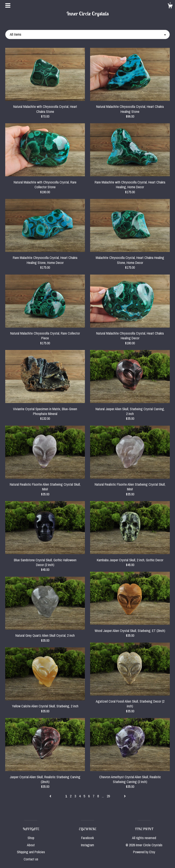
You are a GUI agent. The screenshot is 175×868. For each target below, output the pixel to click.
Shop (31, 838)
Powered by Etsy (144, 852)
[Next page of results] (125, 796)
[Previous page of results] (51, 796)
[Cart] (170, 7)
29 (108, 796)
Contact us (31, 859)
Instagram (87, 845)
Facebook (87, 838)
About (31, 845)
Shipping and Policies (31, 852)
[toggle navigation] (8, 5)
